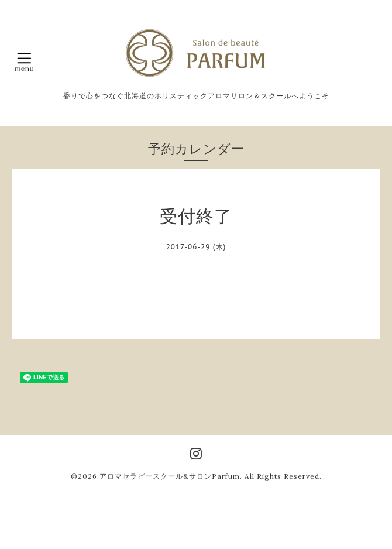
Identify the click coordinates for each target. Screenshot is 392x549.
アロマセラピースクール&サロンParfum (170, 476)
